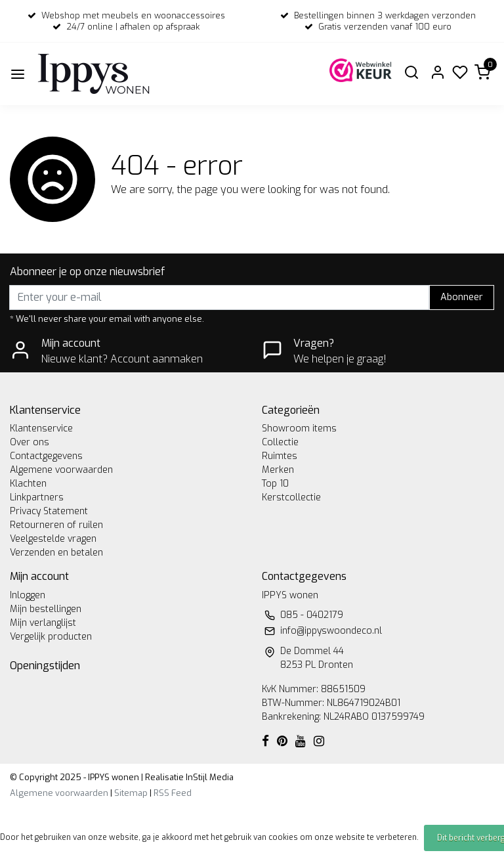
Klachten (28, 484)
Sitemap (131, 793)
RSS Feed (173, 793)
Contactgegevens (46, 456)
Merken (278, 470)
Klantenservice (41, 428)
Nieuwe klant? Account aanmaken (122, 359)
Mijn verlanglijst (43, 623)
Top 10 (275, 484)
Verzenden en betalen (56, 553)
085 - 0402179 (312, 615)
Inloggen (28, 595)
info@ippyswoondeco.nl (331, 631)
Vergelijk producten (51, 637)
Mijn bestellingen (46, 609)
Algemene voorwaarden (61, 470)
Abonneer (462, 297)
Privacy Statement (49, 511)
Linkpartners (37, 497)
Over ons (30, 442)
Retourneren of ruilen (56, 525)
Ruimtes (280, 456)
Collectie (280, 442)
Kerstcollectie (291, 497)
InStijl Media (209, 777)
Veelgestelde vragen (53, 539)
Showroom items (299, 428)
